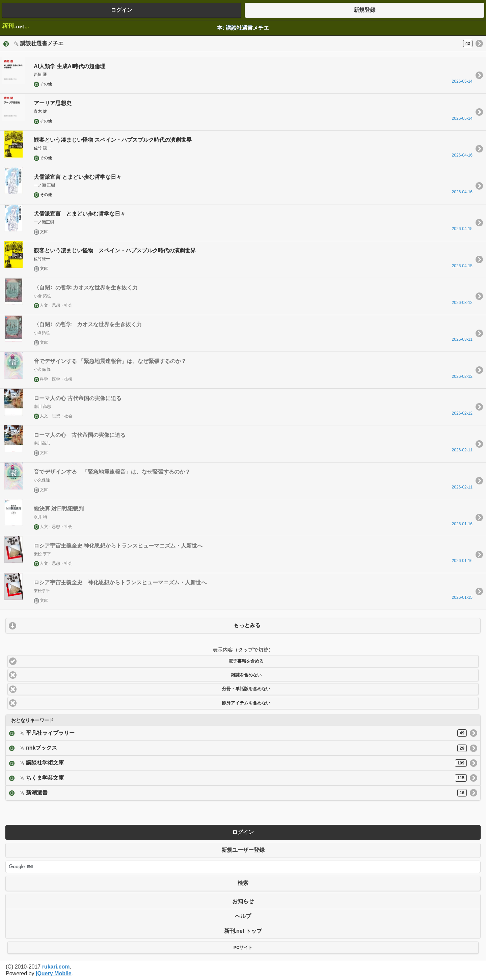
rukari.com (56, 967)
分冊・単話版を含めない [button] (246, 689)
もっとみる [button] (247, 625)
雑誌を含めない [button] (246, 675)
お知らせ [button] (243, 901)
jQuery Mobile (54, 973)
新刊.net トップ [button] (243, 931)
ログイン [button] (122, 10)
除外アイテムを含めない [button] (246, 703)
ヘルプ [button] (243, 916)
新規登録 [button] (364, 10)
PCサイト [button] (243, 948)
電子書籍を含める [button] (246, 661)
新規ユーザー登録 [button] (243, 850)
